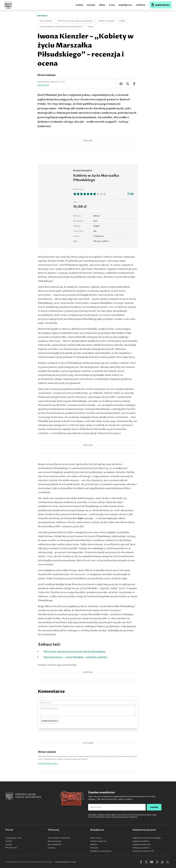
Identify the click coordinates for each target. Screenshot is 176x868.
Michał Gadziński (46, 75)
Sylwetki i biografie (106, 21)
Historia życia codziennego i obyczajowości (75, 21)
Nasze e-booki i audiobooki (59, 838)
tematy (91, 5)
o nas (112, 5)
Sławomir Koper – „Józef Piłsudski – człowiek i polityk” (75, 657)
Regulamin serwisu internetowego (147, 838)
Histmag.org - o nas (13, 838)
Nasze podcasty (55, 841)
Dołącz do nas (96, 838)
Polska (90, 27)
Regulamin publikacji (141, 841)
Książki (122, 21)
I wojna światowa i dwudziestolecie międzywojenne (61, 27)
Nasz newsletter (55, 845)
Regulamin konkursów (142, 845)
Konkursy (52, 848)
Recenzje (42, 16)
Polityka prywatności (141, 848)
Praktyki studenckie (98, 841)
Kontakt (9, 841)
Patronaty (94, 848)
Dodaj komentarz (50, 721)
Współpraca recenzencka (101, 851)
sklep (102, 5)
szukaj (79, 5)
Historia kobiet (46, 21)
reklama (141, 5)
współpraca (125, 5)
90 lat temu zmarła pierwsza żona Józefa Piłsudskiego (74, 651)
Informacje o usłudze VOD (143, 851)
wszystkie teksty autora (48, 763)
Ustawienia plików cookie (66, 862)
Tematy (9, 845)
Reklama (94, 845)
